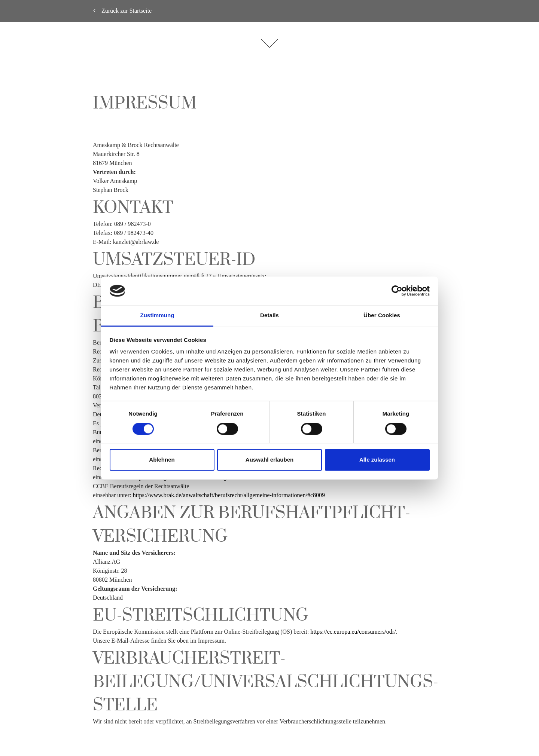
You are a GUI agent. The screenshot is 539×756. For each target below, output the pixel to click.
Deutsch (521, 372)
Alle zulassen (377, 460)
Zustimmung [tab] (157, 316)
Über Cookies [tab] (382, 316)
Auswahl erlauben (269, 460)
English (521, 384)
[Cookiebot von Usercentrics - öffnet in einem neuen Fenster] (397, 291)
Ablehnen (162, 460)
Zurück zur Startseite (122, 11)
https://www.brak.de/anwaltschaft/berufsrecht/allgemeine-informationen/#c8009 (229, 495)
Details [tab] (269, 316)
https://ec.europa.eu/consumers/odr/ (353, 632)
